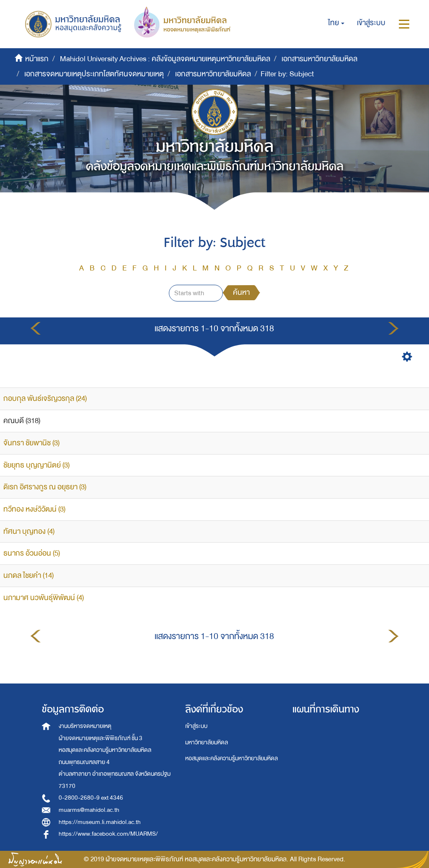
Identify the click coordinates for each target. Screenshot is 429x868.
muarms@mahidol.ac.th (89, 810)
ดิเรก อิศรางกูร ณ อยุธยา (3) (45, 487)
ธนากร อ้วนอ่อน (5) (32, 553)
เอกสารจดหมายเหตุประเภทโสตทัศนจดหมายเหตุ (94, 74)
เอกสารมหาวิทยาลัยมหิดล (319, 59)
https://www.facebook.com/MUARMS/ (108, 834)
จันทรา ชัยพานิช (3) (31, 443)
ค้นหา (241, 292)
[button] (336, 23)
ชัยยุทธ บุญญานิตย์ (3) (36, 465)
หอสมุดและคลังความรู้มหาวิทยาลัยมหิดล (231, 758)
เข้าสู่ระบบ (196, 726)
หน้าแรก (37, 59)
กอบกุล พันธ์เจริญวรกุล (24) (45, 399)
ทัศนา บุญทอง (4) (29, 531)
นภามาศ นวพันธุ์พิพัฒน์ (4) (44, 598)
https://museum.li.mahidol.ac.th (100, 822)
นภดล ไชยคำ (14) (28, 576)
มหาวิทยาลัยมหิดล (207, 742)
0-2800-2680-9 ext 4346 (91, 798)
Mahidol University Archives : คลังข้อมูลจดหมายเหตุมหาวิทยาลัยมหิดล (165, 59)
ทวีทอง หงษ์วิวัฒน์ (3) (34, 509)
